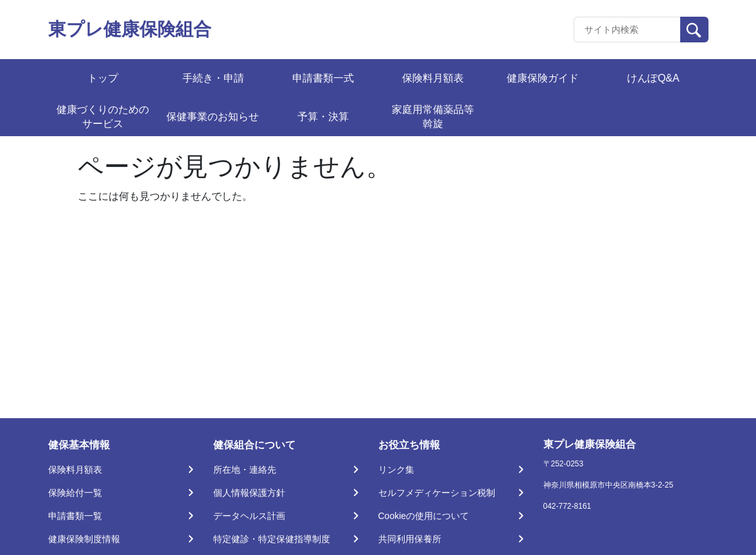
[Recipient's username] (627, 30)
